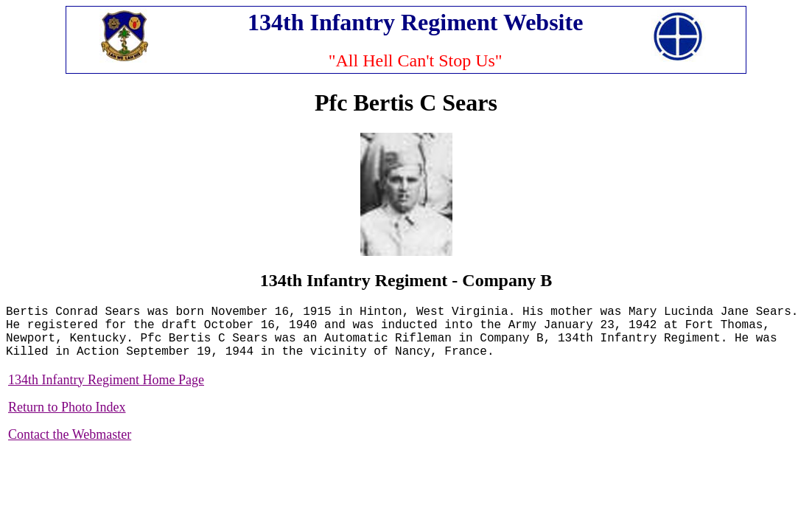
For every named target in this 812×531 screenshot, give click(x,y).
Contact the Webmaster (70, 434)
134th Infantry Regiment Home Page (106, 380)
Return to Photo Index (67, 407)
